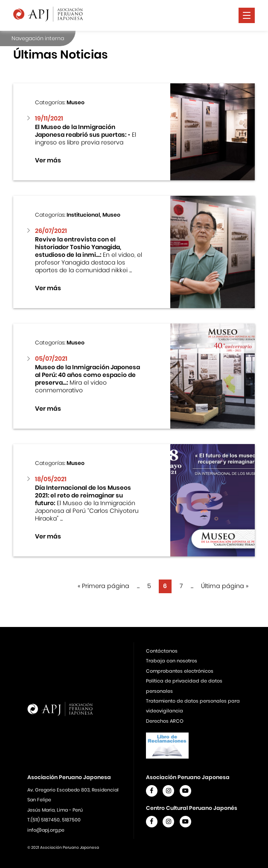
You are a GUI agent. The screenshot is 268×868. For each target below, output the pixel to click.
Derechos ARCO (165, 721)
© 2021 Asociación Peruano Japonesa (63, 847)
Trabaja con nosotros (172, 661)
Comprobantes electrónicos (180, 671)
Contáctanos (162, 651)
